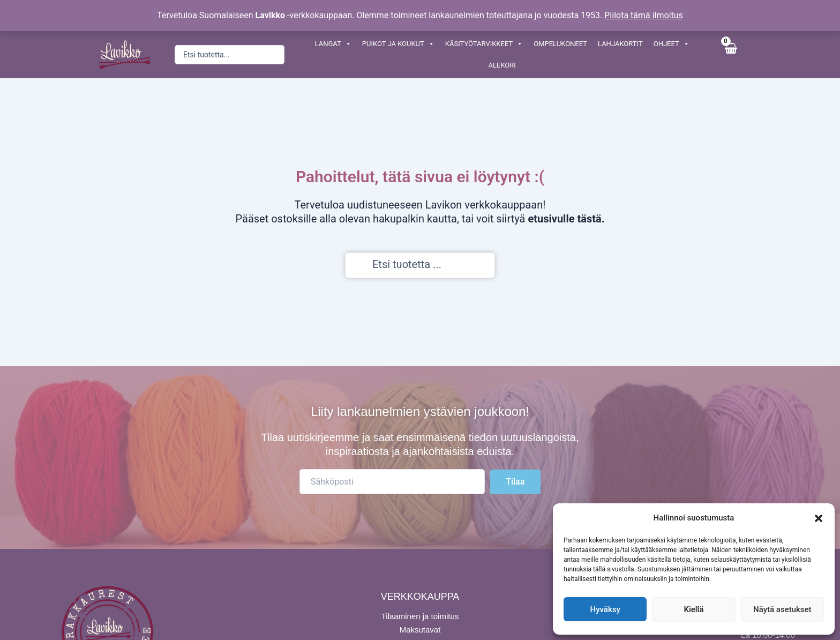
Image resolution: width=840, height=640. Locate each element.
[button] (819, 518)
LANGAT (333, 44)
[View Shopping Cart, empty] (730, 54)
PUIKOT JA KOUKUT (398, 44)
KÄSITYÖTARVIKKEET (484, 44)
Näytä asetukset (782, 609)
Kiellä (693, 609)
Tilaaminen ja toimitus (420, 616)
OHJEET (672, 44)
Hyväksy (605, 609)
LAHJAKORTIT (620, 44)
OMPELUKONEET (560, 44)
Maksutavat (420, 630)
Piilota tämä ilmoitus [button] (644, 15)
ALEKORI (502, 65)
